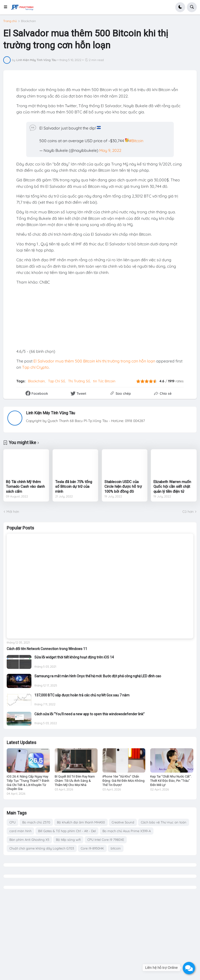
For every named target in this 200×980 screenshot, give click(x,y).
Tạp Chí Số (56, 381)
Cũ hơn (188, 512)
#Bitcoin (136, 141)
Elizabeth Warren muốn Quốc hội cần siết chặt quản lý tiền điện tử (172, 487)
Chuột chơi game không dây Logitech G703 (42, 848)
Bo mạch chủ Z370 (36, 822)
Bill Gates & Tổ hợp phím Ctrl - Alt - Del (67, 831)
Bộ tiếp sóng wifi (68, 840)
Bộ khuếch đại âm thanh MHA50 (81, 822)
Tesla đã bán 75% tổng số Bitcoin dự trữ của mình (74, 487)
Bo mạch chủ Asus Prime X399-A (127, 831)
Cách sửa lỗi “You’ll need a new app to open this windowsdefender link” (89, 714)
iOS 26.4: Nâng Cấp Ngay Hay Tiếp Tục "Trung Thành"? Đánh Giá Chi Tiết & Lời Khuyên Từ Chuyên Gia (28, 783)
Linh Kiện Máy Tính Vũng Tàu (50, 413)
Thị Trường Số (79, 381)
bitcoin (116, 848)
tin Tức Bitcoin (104, 381)
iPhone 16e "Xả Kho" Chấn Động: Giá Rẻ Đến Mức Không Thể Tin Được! (124, 781)
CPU (12, 822)
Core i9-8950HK (92, 848)
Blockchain (28, 21)
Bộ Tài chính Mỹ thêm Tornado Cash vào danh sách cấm (25, 487)
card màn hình (20, 831)
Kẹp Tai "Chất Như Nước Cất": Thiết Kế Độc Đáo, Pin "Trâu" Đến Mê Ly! (171, 781)
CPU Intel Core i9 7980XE (106, 840)
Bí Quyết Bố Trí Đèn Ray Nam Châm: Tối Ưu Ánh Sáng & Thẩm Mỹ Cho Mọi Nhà (75, 781)
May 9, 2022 (110, 150)
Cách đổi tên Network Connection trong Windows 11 (47, 649)
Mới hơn (13, 512)
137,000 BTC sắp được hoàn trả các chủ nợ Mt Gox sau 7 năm (82, 695)
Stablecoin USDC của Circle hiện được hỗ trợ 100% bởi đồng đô (123, 487)
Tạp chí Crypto (35, 367)
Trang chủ (10, 21)
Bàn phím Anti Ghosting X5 (29, 840)
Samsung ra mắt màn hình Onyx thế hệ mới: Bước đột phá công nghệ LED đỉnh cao (98, 676)
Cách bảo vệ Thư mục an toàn (164, 822)
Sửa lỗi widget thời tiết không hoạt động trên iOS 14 (74, 657)
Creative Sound (123, 822)
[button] (7, 7)
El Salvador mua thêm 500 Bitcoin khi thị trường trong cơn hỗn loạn (94, 361)
